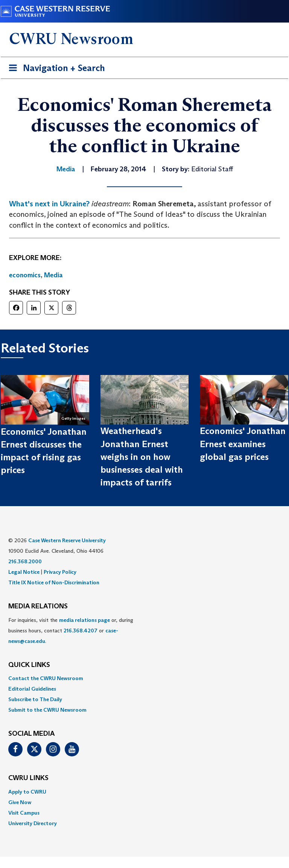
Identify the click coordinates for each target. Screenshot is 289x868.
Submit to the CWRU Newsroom (47, 710)
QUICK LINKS (29, 665)
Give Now (20, 802)
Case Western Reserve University (67, 540)
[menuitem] (144, 678)
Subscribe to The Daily (35, 699)
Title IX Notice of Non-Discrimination (54, 582)
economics (25, 275)
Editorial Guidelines (32, 689)
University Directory (33, 823)
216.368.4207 (81, 631)
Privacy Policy (60, 572)
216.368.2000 (25, 561)
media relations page (84, 620)
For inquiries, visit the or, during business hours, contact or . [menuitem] (71, 631)
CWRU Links (28, 778)
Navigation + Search (55, 69)
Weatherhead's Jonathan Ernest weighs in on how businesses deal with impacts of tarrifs (142, 457)
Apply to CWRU (27, 792)
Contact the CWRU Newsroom (46, 678)
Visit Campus (24, 813)
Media (53, 275)
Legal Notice (24, 572)
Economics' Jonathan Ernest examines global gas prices (243, 444)
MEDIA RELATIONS (38, 606)
